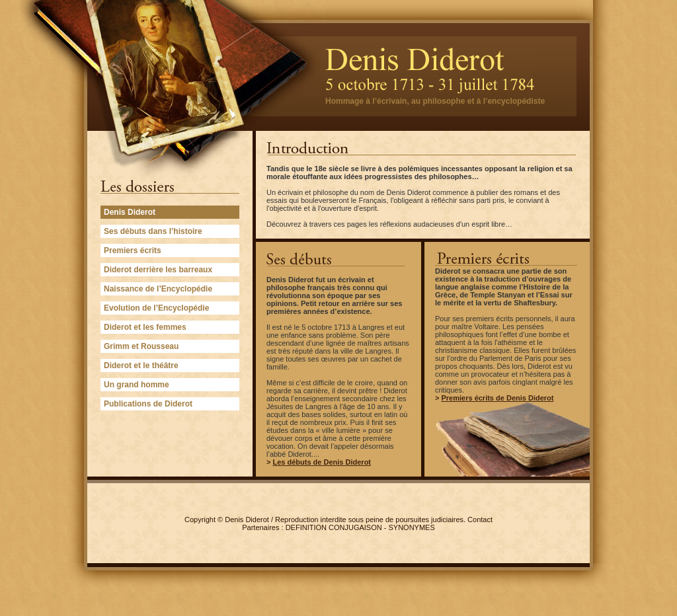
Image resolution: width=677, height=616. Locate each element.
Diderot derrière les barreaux (158, 270)
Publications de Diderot (148, 404)
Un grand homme (137, 385)
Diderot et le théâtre (141, 366)
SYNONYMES (412, 527)
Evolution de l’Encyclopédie (156, 308)
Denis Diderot (247, 520)
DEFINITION (306, 527)
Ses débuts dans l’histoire (153, 231)
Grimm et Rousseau (141, 346)
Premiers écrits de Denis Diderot (497, 398)
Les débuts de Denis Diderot (322, 462)
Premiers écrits (133, 250)
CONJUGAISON (355, 527)
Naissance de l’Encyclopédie (158, 289)
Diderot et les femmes (145, 327)
